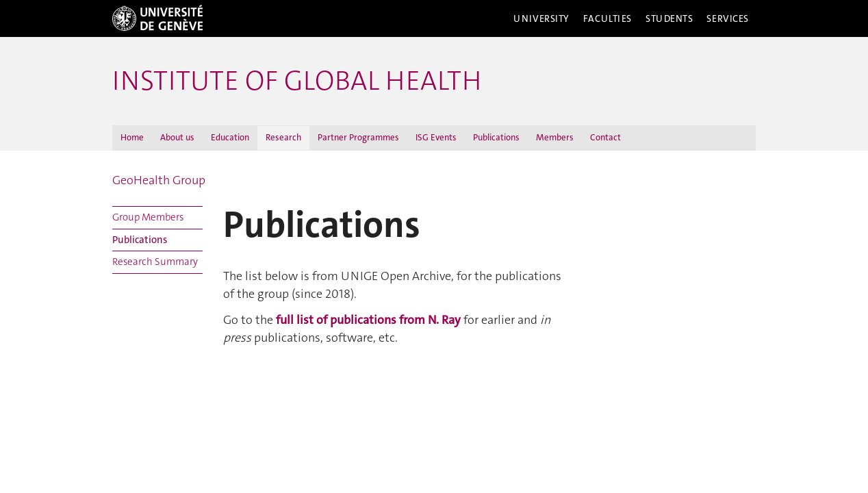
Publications (496, 137)
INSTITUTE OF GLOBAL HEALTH (297, 81)
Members (555, 137)
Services (728, 18)
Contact (605, 137)
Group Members (148, 217)
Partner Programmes (358, 137)
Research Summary (155, 262)
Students (669, 18)
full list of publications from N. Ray (368, 320)
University (541, 18)
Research (283, 137)
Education (230, 137)
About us (177, 137)
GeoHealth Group (159, 180)
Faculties (608, 18)
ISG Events (436, 137)
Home (132, 137)
